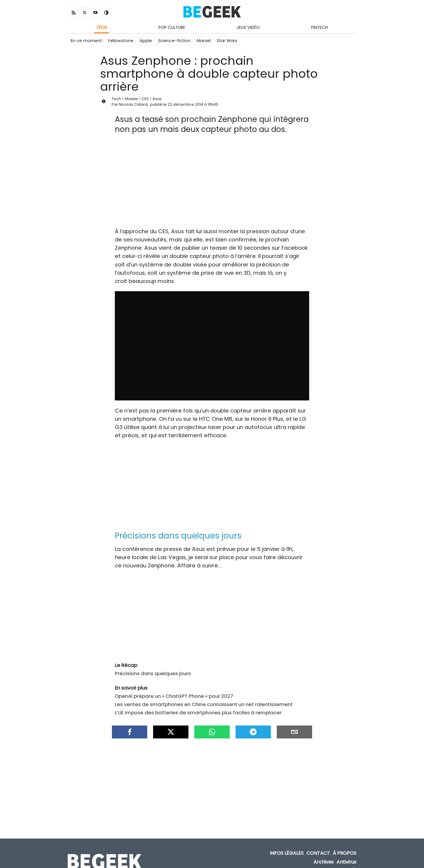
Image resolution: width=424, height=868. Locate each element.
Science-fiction (174, 41)
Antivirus (346, 862)
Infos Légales (287, 853)
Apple (146, 41)
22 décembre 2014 (185, 104)
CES (145, 99)
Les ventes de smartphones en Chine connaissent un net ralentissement (204, 704)
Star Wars (227, 41)
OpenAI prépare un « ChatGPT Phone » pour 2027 (174, 696)
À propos (344, 853)
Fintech (319, 27)
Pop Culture (172, 27)
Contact (318, 853)
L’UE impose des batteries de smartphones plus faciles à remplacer (198, 713)
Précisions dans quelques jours (153, 673)
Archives (324, 862)
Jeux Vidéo (248, 27)
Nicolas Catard (133, 104)
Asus (157, 99)
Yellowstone (120, 41)
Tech (102, 27)
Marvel (204, 41)
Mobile (131, 99)
